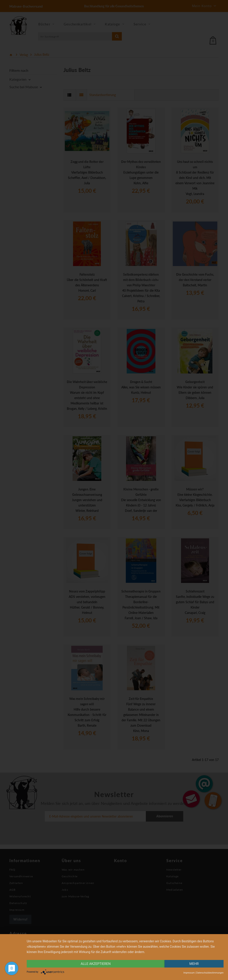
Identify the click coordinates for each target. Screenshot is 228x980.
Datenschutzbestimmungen (210, 973)
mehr (194, 964)
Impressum (189, 973)
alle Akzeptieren (96, 964)
